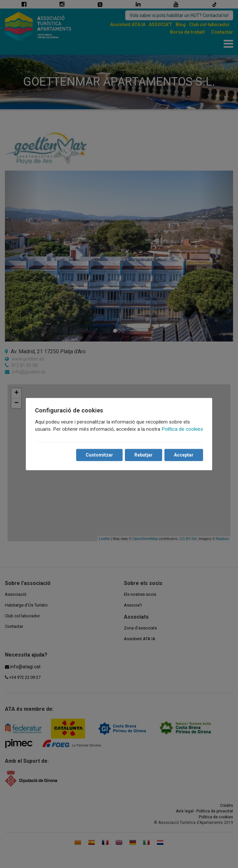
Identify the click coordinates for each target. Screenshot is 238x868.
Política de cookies (182, 429)
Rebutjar (144, 455)
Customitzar (99, 455)
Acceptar (184, 455)
